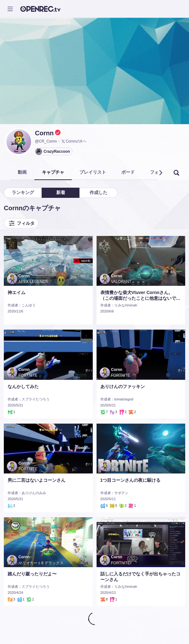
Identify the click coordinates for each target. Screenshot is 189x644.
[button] (160, 173)
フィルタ (21, 223)
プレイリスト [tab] (93, 172)
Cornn (44, 133)
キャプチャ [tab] (53, 172)
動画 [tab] (22, 172)
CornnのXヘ (74, 141)
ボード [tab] (128, 172)
